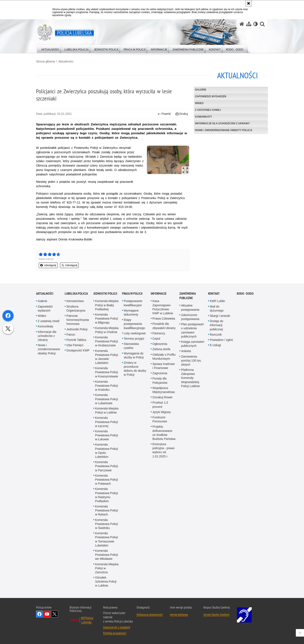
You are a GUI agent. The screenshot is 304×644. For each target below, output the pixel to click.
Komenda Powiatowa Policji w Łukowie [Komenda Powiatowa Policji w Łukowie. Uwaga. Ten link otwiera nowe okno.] (106, 481)
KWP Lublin (217, 347)
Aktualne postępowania (190, 353)
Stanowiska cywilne (131, 392)
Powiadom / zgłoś (221, 386)
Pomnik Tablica (76, 386)
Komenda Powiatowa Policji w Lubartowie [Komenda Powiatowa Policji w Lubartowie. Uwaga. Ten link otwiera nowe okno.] (106, 445)
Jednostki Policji (77, 375)
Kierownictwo (75, 347)
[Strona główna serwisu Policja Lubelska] (242, 24)
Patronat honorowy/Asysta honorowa (78, 366)
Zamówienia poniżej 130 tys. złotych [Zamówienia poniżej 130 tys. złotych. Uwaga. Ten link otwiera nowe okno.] (191, 406)
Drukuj (182, 114)
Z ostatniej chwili (208, 110)
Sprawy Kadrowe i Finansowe (164, 412)
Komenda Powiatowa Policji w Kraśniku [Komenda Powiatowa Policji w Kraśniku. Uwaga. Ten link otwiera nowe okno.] (106, 431)
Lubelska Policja (76, 340)
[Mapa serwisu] (249, 24)
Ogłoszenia (160, 390)
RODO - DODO (245, 340)
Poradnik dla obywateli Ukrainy (164, 372)
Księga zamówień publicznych (193, 390)
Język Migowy (162, 458)
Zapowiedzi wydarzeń (211, 96)
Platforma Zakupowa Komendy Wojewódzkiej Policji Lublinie (190, 424)
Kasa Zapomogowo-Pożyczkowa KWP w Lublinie (163, 353)
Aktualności (66, 61)
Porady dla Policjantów (160, 426)
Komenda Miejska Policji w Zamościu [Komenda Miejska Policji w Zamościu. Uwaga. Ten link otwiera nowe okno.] (107, 614)
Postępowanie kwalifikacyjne (133, 349)
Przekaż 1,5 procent (160, 451)
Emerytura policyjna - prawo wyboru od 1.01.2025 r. (163, 496)
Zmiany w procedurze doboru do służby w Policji (135, 415)
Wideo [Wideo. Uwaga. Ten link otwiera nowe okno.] (42, 362)
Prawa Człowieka (164, 365)
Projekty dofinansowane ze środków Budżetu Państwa (164, 479)
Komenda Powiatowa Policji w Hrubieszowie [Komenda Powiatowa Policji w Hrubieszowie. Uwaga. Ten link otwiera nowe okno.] (106, 387)
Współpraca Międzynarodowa (164, 436)
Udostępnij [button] (48, 265)
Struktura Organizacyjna (76, 354)
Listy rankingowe (135, 379)
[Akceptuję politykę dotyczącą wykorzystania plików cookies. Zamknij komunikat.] (249, 3)
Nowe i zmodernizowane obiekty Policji (223, 130)
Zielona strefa (161, 395)
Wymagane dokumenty (131, 358)
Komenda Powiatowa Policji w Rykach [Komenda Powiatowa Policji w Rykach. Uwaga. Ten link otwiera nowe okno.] (106, 556)
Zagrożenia (160, 419)
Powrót (164, 114)
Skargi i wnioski (220, 362)
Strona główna (46, 61)
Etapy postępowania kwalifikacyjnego (134, 370)
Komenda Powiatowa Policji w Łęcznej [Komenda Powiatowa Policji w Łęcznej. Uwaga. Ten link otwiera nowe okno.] (106, 468)
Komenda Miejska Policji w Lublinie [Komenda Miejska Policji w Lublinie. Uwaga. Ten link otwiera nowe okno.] (107, 456)
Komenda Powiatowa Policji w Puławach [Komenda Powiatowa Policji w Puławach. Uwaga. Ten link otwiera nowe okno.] (106, 525)
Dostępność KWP (78, 396)
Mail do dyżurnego (217, 354)
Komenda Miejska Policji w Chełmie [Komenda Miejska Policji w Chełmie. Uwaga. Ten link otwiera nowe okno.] (107, 376)
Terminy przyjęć (134, 384)
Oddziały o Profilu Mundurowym (164, 402)
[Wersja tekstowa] (256, 24)
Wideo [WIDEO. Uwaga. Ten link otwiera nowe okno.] (199, 103)
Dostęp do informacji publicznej (217, 371)
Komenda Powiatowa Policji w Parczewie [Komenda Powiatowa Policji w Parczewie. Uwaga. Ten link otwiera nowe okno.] (106, 512)
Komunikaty (203, 117)
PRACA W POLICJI (132, 340)
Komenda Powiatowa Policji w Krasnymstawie (107, 418)
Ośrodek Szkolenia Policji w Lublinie (106, 627)
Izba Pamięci (75, 391)
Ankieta (186, 397)
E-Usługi (215, 391)
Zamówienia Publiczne (188, 342)
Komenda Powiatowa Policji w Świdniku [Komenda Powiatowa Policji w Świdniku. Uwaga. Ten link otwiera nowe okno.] (106, 570)
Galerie (201, 90)
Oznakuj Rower (163, 443)
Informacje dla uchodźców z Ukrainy (222, 123)
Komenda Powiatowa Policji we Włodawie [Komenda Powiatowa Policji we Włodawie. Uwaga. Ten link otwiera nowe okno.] (106, 601)
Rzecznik (216, 380)
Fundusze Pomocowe (160, 465)
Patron (71, 380)
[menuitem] (50, 49)
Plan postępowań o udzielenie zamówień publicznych (192, 376)
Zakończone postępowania (190, 363)
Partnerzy (159, 379)
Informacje (159, 340)
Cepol (156, 384)
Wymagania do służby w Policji (134, 401)
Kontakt (214, 340)
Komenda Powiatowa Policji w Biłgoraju (106, 364)
